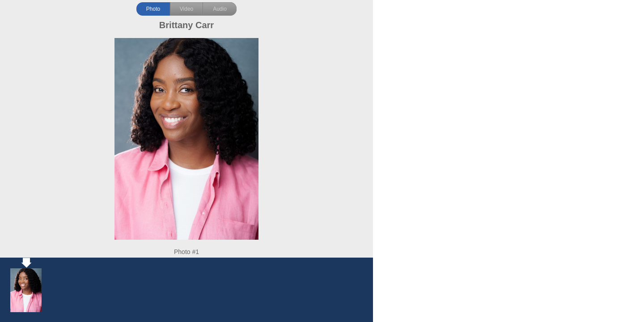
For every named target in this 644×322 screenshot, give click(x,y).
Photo (153, 9)
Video (186, 9)
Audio (220, 9)
